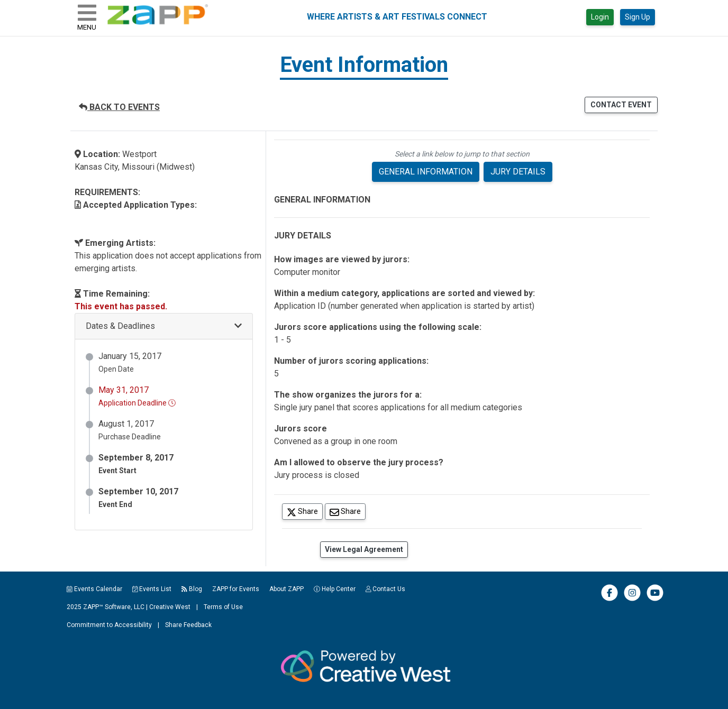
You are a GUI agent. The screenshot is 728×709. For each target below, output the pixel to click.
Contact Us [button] (386, 589)
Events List (152, 589)
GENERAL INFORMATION (426, 172)
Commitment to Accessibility (109, 625)
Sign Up (638, 17)
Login (600, 17)
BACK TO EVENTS (119, 107)
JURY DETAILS (518, 172)
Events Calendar (94, 589)
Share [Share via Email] (348, 511)
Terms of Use (223, 607)
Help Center (335, 589)
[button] (164, 326)
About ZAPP (286, 589)
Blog (192, 589)
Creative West (170, 607)
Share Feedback (188, 625)
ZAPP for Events (236, 589)
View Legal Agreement (364, 549)
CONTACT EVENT (621, 105)
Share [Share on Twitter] (305, 511)
